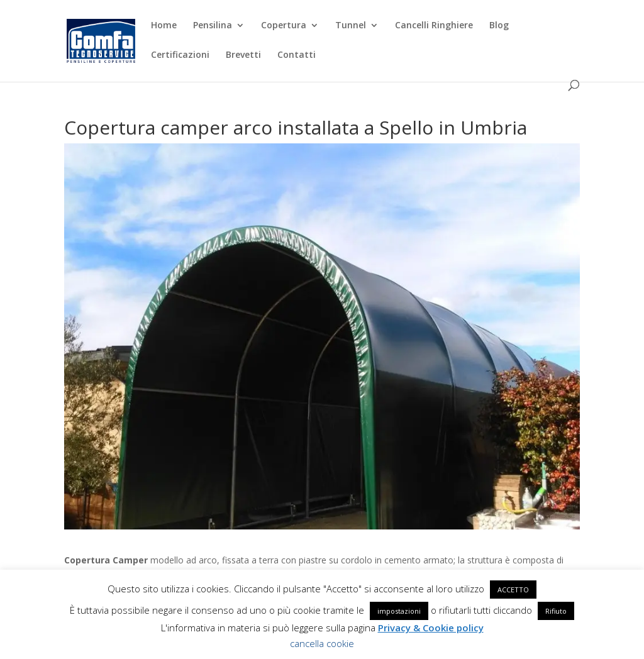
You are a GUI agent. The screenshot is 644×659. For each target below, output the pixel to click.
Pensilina (213, 26)
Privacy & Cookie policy (431, 628)
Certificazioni (180, 55)
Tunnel (351, 26)
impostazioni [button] (399, 611)
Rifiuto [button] (556, 611)
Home (164, 26)
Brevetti (243, 55)
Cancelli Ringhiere (434, 26)
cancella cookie (322, 643)
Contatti (297, 55)
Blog (499, 26)
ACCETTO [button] (513, 590)
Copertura (284, 26)
